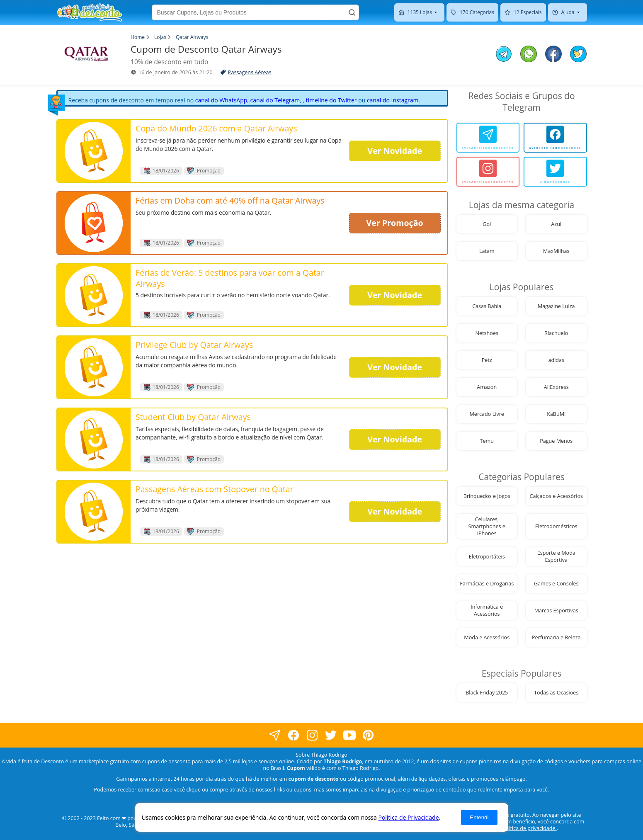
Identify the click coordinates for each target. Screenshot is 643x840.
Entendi (479, 817)
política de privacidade (529, 828)
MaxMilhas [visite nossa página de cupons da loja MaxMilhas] (556, 251)
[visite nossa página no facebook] (275, 735)
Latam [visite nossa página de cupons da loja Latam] (487, 251)
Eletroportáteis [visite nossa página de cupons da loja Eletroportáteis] (487, 557)
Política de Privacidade (408, 817)
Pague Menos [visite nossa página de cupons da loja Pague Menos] (556, 441)
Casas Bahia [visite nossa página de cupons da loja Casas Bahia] (487, 306)
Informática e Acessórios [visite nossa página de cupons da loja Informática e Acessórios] (487, 610)
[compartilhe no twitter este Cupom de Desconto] (578, 60)
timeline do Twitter (331, 100)
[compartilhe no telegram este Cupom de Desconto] (504, 55)
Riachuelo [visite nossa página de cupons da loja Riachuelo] (556, 333)
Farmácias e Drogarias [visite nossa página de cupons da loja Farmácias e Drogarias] (487, 584)
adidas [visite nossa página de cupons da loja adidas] (556, 360)
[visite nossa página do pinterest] (368, 735)
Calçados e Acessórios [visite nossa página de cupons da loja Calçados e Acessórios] (556, 496)
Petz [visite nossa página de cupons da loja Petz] (487, 360)
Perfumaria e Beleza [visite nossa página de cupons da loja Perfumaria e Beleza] (556, 637)
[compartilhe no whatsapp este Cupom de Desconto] (529, 55)
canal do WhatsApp (221, 100)
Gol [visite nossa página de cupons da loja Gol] (487, 224)
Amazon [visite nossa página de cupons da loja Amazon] (487, 387)
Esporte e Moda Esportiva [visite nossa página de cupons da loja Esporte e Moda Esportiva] (556, 556)
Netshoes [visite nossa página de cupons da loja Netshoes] (487, 333)
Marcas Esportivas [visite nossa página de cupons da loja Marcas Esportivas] (556, 611)
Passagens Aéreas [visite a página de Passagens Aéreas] (250, 72)
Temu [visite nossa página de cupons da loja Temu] (487, 441)
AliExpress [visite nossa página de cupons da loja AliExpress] (556, 387)
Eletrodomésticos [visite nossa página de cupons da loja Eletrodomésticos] (556, 526)
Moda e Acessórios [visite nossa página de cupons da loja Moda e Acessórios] (487, 637)
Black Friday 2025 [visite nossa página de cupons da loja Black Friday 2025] (487, 693)
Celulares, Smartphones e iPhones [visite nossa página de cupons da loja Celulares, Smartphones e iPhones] (487, 526)
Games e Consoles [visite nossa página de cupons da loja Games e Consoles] (556, 584)
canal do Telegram (275, 100)
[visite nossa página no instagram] (312, 735)
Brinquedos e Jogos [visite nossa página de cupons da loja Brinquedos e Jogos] (487, 496)
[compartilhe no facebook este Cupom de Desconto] (553, 55)
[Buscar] (352, 12)
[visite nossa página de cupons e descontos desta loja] (94, 151)
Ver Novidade (395, 151)
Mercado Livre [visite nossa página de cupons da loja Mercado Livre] (487, 414)
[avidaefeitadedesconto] (488, 138)
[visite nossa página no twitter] (331, 735)
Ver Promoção (395, 223)
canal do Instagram (393, 100)
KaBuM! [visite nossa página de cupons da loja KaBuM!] (556, 414)
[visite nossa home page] (90, 12)
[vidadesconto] (555, 172)
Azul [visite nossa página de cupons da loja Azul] (556, 224)
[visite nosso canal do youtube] (350, 735)
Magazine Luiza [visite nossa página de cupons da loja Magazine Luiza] (556, 306)
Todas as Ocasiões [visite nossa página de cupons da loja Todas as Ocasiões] (556, 693)
